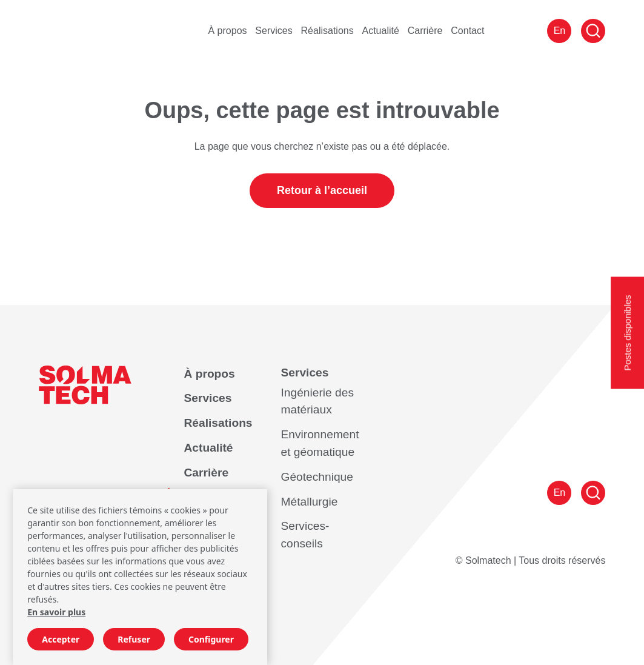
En (560, 31)
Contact (467, 31)
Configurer (211, 639)
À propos (228, 31)
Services (274, 31)
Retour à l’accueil (322, 190)
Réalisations (327, 31)
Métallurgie (309, 502)
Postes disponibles (627, 332)
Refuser (134, 639)
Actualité (381, 31)
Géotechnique (317, 477)
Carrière (425, 31)
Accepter (61, 639)
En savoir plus (56, 612)
